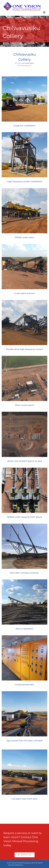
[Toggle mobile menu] (44, 12)
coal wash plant (28, 63)
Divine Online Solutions (32, 865)
